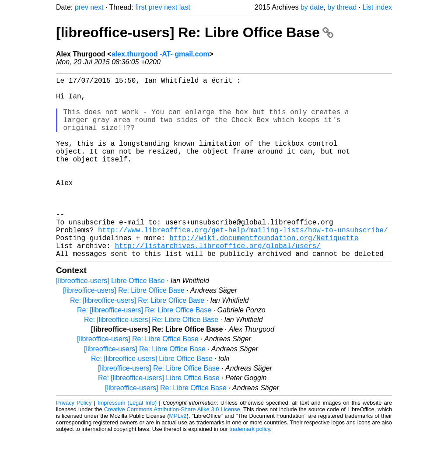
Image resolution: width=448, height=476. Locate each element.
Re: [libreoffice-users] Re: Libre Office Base (137, 341)
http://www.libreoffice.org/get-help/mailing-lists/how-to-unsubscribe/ (243, 265)
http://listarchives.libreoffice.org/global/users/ (217, 284)
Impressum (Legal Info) (127, 443)
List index (377, 7)
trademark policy (250, 469)
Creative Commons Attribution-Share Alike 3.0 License (172, 450)
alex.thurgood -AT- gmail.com (161, 54)
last (185, 7)
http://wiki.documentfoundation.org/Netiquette (264, 274)
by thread (342, 7)
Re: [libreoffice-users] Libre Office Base (152, 399)
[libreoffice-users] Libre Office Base (110, 321)
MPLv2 (178, 456)
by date (312, 7)
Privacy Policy (74, 443)
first (141, 7)
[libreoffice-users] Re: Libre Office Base (195, 32)
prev (82, 7)
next (97, 7)
